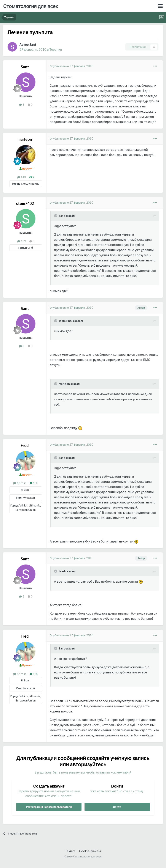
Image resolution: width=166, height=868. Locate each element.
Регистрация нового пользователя (49, 807)
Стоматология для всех (31, 6)
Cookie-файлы (90, 851)
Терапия (56, 49)
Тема (70, 851)
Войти (117, 807)
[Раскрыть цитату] (56, 216)
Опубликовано (71, 66)
